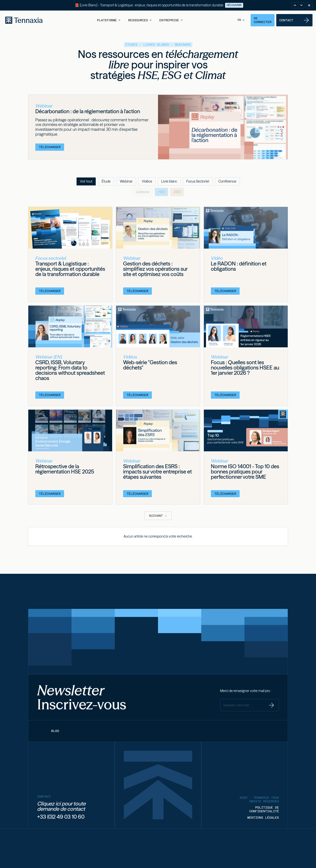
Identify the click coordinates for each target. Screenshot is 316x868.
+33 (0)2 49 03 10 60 (61, 817)
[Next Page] (158, 516)
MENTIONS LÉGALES (263, 818)
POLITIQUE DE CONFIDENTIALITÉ (264, 809)
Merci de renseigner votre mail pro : (246, 691)
